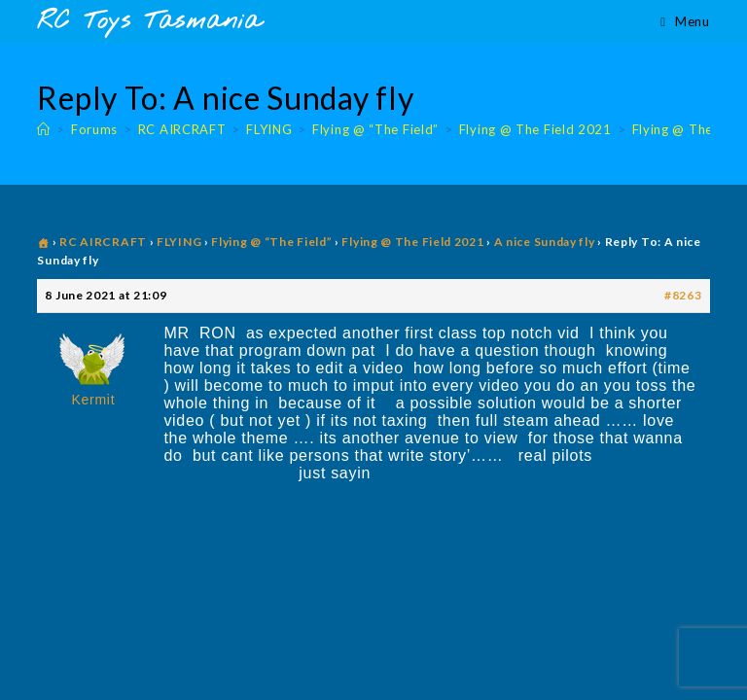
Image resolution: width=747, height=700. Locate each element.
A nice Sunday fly (545, 242)
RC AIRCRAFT (103, 242)
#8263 (683, 295)
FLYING (179, 242)
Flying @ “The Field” (271, 242)
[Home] (44, 129)
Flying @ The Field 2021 (412, 242)
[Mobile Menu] (685, 21)
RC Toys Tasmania (149, 22)
